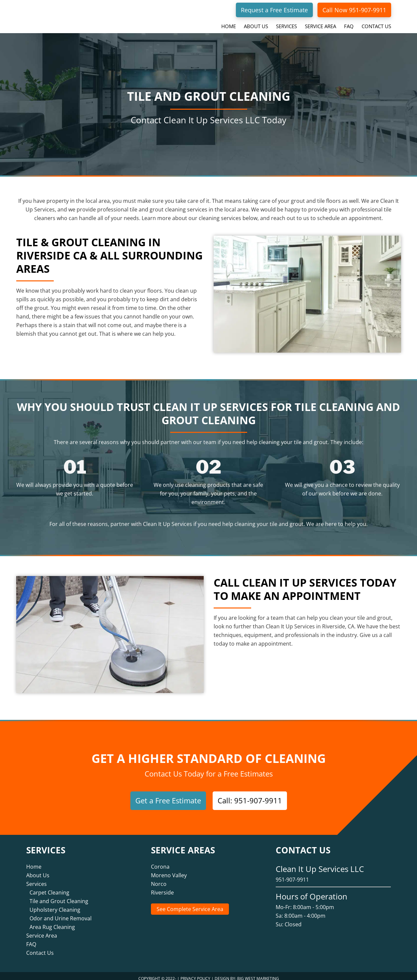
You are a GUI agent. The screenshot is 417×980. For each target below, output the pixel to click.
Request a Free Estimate (274, 10)
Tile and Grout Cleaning (59, 896)
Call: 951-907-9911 (250, 800)
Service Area (42, 930)
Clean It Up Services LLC (68, 14)
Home (34, 861)
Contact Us (40, 948)
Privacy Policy (195, 973)
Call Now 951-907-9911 (354, 10)
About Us (38, 870)
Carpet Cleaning (49, 887)
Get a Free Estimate (168, 800)
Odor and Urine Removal (61, 913)
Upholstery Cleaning (55, 904)
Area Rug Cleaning (52, 922)
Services (36, 879)
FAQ (31, 939)
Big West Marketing (258, 973)
